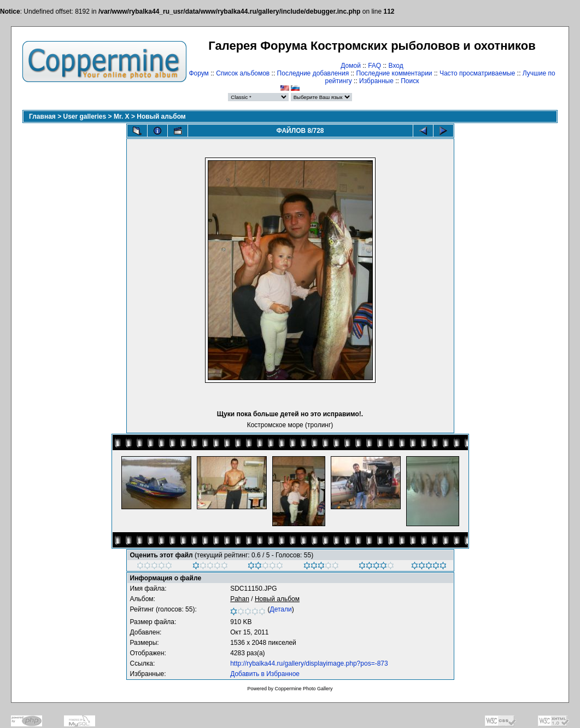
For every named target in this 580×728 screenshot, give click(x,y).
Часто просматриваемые (478, 73)
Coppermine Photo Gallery (303, 689)
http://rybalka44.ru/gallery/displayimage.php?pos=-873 (309, 663)
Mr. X (122, 117)
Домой (351, 66)
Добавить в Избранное (265, 674)
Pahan (240, 599)
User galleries (85, 117)
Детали (281, 609)
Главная (42, 117)
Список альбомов (243, 73)
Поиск (410, 81)
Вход (396, 66)
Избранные (376, 81)
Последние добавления (313, 73)
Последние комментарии (394, 73)
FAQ (374, 66)
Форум (198, 73)
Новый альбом (161, 117)
